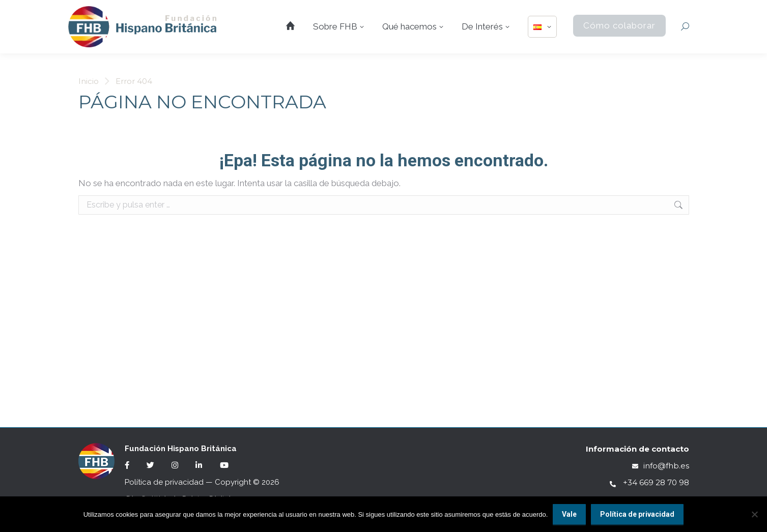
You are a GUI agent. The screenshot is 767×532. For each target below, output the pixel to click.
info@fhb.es (661, 466)
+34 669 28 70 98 (649, 482)
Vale (569, 514)
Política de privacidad (164, 482)
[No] (754, 514)
